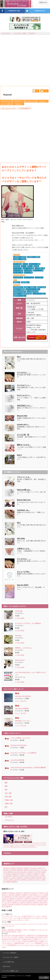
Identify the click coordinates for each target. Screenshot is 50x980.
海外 (6, 807)
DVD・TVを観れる (30, 930)
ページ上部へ (44, 977)
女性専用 (8, 932)
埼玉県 (9, 874)
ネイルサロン (9, 817)
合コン (39, 916)
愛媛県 (15, 882)
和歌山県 (44, 903)
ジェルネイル (6, 924)
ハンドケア (31, 924)
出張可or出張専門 (28, 941)
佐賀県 (14, 870)
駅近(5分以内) (6, 936)
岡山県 (24, 872)
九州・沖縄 (8, 793)
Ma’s (19, 357)
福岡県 (27, 868)
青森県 (27, 870)
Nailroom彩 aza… (24, 490)
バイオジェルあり (23, 945)
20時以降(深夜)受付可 (19, 936)
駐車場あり (19, 930)
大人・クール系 (15, 918)
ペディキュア (10, 926)
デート (34, 916)
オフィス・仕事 (20, 916)
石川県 (18, 872)
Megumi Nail (22, 416)
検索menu (43, 2)
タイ (41, 870)
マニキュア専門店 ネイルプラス (20, 738)
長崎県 (45, 897)
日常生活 (29, 916)
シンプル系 (44, 918)
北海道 (41, 868)
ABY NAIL (21, 539)
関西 (6, 786)
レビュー (43, 101)
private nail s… (23, 424)
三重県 (43, 899)
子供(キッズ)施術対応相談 (15, 943)
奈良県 (7, 878)
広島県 (23, 876)
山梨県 (27, 878)
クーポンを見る (20, 618)
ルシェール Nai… (24, 572)
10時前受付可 (31, 936)
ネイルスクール (9, 820)
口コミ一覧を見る (21, 701)
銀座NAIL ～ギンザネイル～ (24, 648)
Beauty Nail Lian (24, 500)
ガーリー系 (24, 920)
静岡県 (11, 872)
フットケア (39, 924)
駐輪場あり (12, 930)
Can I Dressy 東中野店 (22, 708)
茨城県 (20, 878)
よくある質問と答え (9, 962)
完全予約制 (39, 937)
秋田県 (36, 876)
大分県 (42, 876)
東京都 (7, 870)
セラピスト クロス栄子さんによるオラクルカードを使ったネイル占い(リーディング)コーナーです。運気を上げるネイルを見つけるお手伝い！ (25, 845)
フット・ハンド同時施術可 (34, 943)
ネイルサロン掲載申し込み (10, 971)
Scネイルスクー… (24, 395)
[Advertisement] (25, 59)
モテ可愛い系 (25, 918)
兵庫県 (37, 874)
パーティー (5, 918)
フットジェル (16, 924)
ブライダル (5, 916)
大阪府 (31, 872)
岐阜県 (20, 868)
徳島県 (40, 878)
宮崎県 (33, 878)
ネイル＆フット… (24, 385)
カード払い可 (9, 937)
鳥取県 (14, 868)
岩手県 (39, 872)
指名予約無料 (30, 937)
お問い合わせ (7, 966)
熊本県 (30, 876)
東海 (6, 790)
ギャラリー (18, 101)
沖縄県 (9, 882)
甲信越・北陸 (9, 800)
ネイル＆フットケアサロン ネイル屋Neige (28, 623)
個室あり (5, 930)
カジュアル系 (35, 918)
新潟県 (9, 876)
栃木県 (18, 880)
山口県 (14, 878)
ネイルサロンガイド (20, 976)
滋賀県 (7, 868)
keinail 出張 (19, 611)
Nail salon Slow (20, 660)
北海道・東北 (9, 803)
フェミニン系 (6, 920)
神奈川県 (35, 870)
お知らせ (18, 104)
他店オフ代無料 (21, 939)
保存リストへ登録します (44, 91)
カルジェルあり (35, 945)
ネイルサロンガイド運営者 (10, 957)
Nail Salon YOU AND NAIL (23, 696)
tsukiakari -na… (23, 510)
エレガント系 (16, 920)
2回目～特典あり (19, 937)
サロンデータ (6, 101)
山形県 (12, 880)
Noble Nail (18, 636)
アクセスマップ (30, 101)
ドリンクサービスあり (14, 941)
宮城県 (16, 876)
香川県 (38, 880)
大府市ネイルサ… (24, 549)
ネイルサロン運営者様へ (10, 953)
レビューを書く (6, 104)
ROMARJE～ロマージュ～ (23, 721)
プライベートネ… (24, 477)
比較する (36, 91)
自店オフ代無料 (32, 939)
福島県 (41, 904)
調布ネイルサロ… (24, 445)
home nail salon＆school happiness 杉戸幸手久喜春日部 (28, 767)
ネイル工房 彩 (23, 435)
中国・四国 (8, 797)
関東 (6, 783)
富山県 (34, 868)
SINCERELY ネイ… (25, 406)
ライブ (12, 916)
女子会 (44, 916)
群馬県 (31, 880)
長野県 (25, 880)
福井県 (23, 874)
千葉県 (30, 874)
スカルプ (24, 924)
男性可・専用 (16, 932)
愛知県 (16, 874)
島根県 (21, 870)
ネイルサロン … (24, 373)
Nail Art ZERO (23, 585)
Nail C (19, 455)
